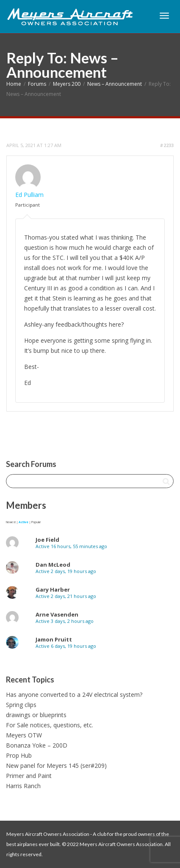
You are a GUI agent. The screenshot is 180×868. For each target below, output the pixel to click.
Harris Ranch (23, 786)
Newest (11, 522)
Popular (36, 522)
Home (14, 84)
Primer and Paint (29, 776)
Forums (37, 84)
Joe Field (47, 540)
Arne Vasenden (57, 614)
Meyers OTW (24, 735)
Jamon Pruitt (54, 639)
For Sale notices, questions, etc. (50, 725)
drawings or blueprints (36, 715)
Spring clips (21, 705)
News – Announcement (115, 84)
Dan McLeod (53, 565)
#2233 (167, 145)
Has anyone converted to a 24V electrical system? (74, 695)
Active (24, 522)
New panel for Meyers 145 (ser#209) (56, 766)
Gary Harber (53, 590)
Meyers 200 (67, 84)
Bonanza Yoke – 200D (37, 745)
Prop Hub (19, 755)
